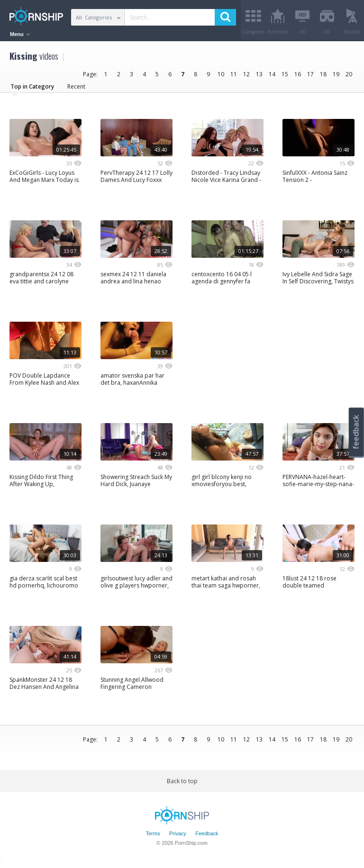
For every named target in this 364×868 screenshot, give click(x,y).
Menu (20, 34)
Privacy (178, 836)
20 (349, 77)
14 (272, 77)
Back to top (182, 784)
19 (336, 77)
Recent (76, 89)
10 (221, 77)
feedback (356, 432)
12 (246, 77)
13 (259, 77)
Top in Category (32, 89)
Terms (153, 836)
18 (323, 77)
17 (310, 77)
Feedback (207, 836)
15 (285, 77)
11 (234, 77)
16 (298, 77)
